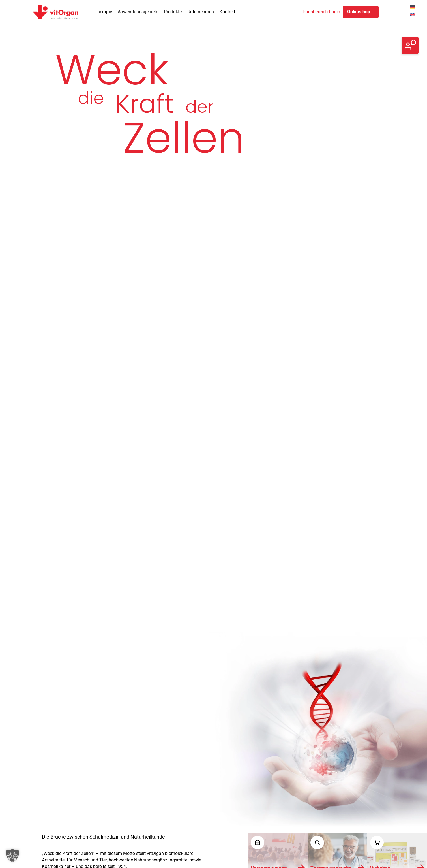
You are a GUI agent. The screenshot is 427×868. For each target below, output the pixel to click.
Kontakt (227, 12)
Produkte (173, 12)
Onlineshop (359, 12)
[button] (12, 856)
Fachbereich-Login (322, 12)
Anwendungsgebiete (138, 12)
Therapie (103, 12)
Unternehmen (201, 12)
